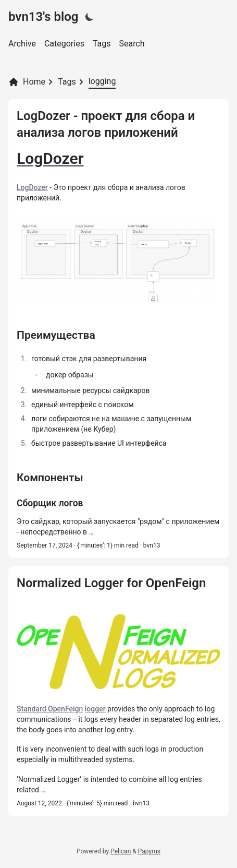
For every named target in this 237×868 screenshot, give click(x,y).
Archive (22, 44)
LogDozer (32, 187)
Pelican (121, 851)
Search (132, 44)
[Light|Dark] (90, 17)
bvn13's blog (43, 17)
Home (27, 82)
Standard (32, 709)
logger (95, 709)
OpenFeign (65, 709)
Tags (102, 44)
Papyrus (149, 851)
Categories (64, 44)
